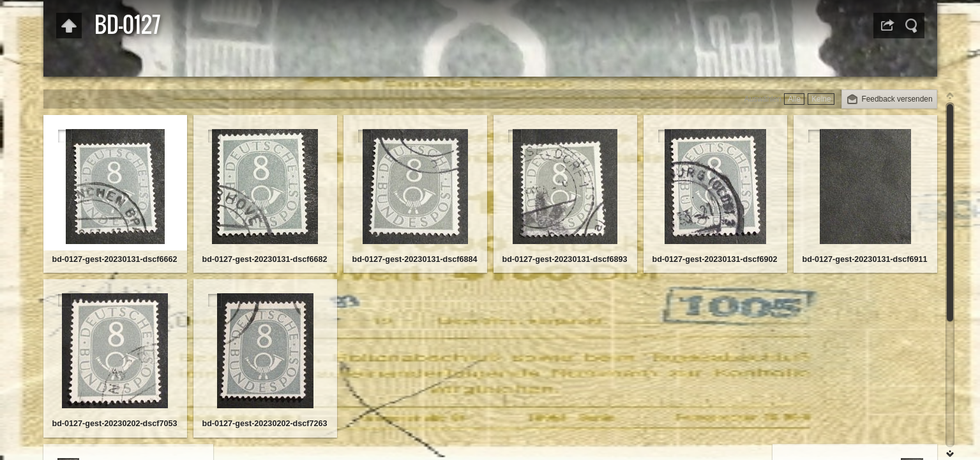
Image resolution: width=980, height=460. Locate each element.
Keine (821, 99)
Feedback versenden (897, 99)
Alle (794, 99)
